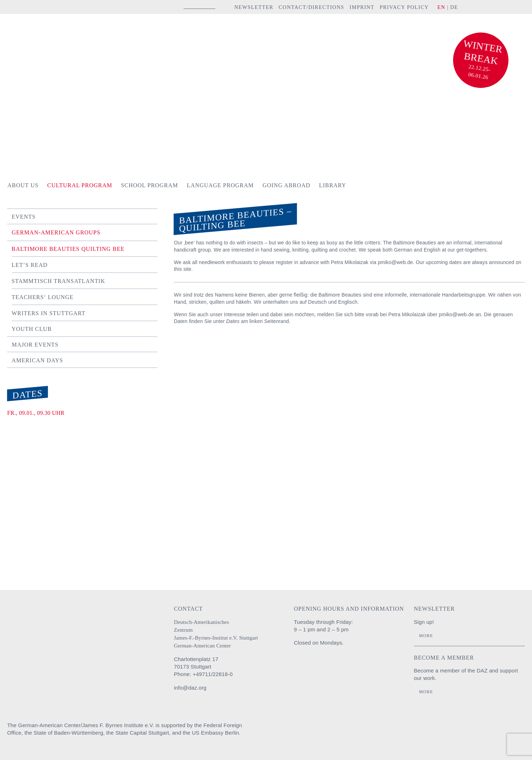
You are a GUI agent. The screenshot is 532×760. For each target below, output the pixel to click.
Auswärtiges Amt (370, 732)
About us (23, 185)
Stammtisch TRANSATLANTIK (59, 281)
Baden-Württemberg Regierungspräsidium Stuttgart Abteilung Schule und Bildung (414, 732)
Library (333, 185)
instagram (474, 7)
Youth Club (32, 329)
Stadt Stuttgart (466, 732)
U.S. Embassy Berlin (512, 732)
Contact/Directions (311, 7)
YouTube (505, 7)
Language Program (220, 185)
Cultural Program (80, 185)
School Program (150, 185)
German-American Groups (56, 232)
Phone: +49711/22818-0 (203, 674)
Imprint (362, 7)
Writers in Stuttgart (49, 313)
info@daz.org (190, 688)
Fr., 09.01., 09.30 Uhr (36, 413)
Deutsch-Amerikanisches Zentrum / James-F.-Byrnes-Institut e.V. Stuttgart (55, 37)
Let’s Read (30, 265)
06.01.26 (479, 76)
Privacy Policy (404, 7)
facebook (487, 7)
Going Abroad (286, 185)
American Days (37, 360)
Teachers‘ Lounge (43, 297)
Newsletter (254, 7)
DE (454, 7)
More (426, 636)
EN (441, 7)
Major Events (35, 345)
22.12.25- (480, 68)
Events (24, 217)
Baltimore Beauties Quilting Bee (68, 249)
